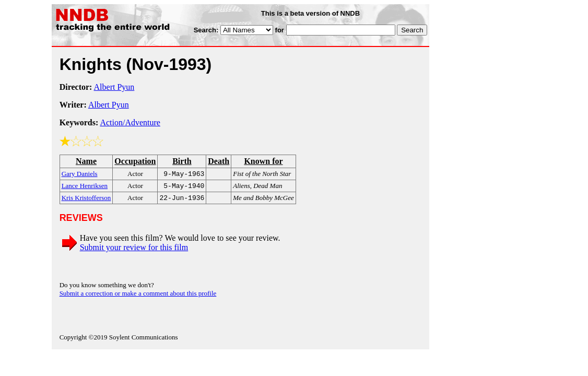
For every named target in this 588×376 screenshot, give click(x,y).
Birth (182, 161)
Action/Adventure (130, 122)
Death (219, 161)
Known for (263, 161)
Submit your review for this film (134, 250)
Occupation (135, 161)
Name (86, 161)
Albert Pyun (114, 87)
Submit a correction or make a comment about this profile (138, 296)
